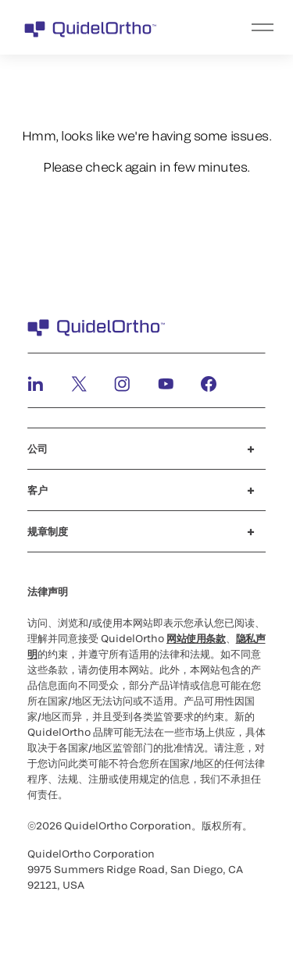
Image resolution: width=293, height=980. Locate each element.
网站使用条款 (196, 638)
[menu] (243, 27)
